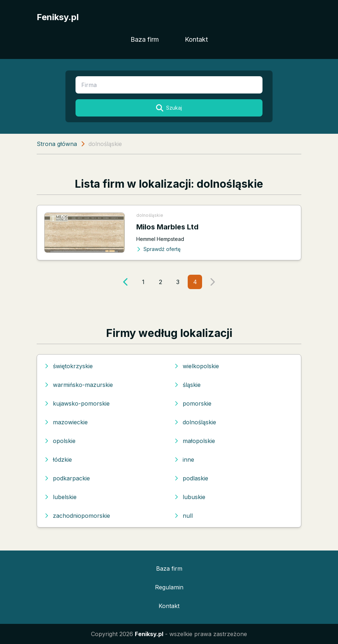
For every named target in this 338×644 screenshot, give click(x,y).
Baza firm (145, 39)
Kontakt (196, 39)
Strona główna (57, 144)
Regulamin (169, 587)
